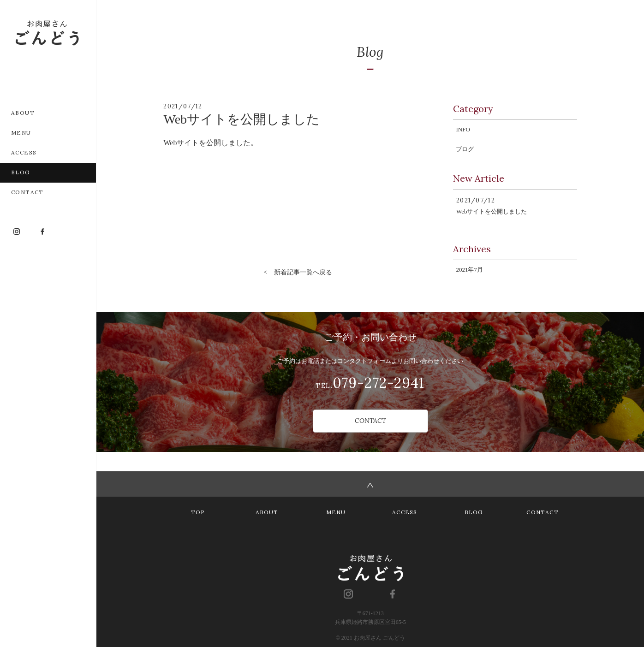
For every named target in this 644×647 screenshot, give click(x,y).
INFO (463, 129)
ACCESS (405, 512)
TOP (198, 512)
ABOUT (267, 512)
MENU (336, 512)
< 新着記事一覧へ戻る (298, 272)
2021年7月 (469, 270)
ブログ (465, 149)
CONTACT (370, 421)
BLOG (474, 512)
